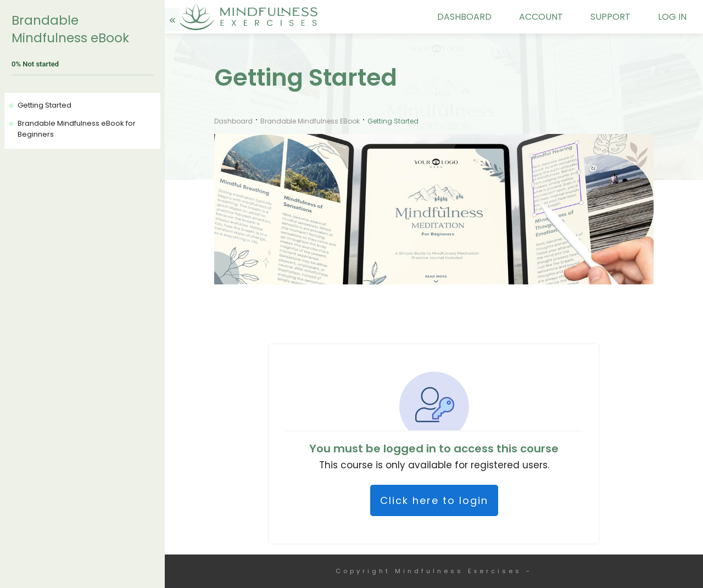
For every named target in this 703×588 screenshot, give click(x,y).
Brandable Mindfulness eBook (70, 29)
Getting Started (44, 105)
